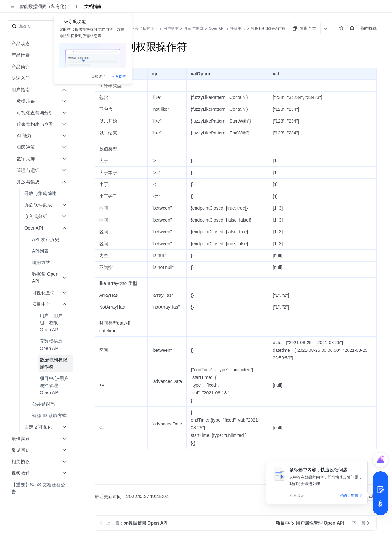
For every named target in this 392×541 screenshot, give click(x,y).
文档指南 (93, 6)
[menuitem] (40, 193)
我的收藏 (368, 28)
